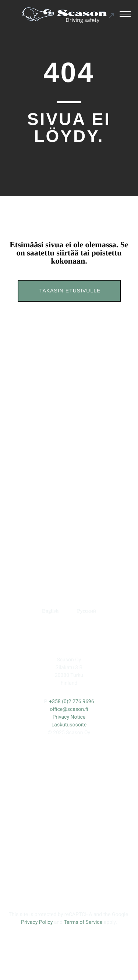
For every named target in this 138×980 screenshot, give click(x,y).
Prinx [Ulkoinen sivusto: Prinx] (92, 551)
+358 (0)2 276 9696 (71, 702)
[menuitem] (50, 611)
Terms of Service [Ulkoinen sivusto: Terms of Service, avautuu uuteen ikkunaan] (83, 922)
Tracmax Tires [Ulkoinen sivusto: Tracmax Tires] (92, 580)
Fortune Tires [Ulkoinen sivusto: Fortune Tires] (93, 565)
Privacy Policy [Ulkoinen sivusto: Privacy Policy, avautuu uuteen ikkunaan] (37, 922)
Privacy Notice (69, 717)
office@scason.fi (69, 709)
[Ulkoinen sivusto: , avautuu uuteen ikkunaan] (45, 638)
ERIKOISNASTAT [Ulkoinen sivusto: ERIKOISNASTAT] (90, 481)
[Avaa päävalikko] (125, 15)
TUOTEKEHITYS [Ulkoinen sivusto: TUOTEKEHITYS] (50, 517)
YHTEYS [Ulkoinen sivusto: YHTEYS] (35, 534)
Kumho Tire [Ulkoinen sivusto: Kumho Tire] (93, 595)
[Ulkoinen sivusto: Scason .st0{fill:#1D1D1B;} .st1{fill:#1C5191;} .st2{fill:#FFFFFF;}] (68, 15)
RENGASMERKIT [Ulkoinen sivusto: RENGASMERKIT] (89, 534)
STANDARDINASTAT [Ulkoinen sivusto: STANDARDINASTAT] (69, 499)
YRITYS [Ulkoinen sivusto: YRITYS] (99, 517)
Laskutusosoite (69, 725)
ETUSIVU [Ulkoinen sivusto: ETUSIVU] (39, 481)
